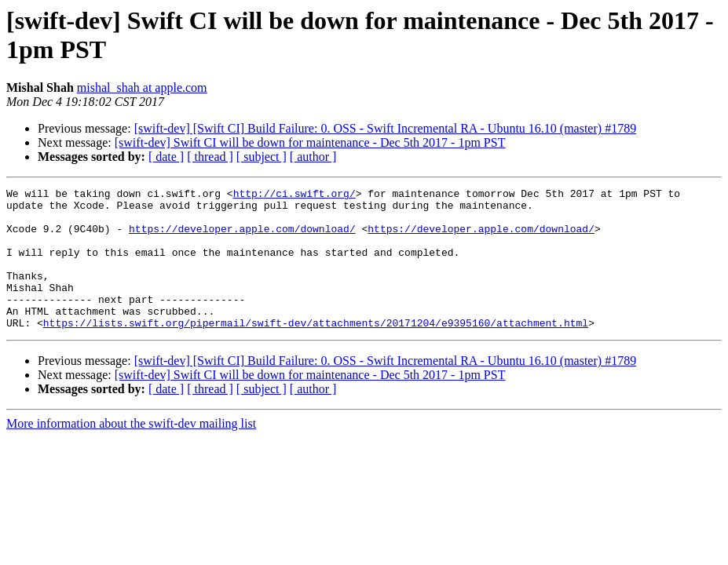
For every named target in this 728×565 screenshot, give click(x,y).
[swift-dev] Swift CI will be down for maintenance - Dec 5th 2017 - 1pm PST (310, 142)
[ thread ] (210, 157)
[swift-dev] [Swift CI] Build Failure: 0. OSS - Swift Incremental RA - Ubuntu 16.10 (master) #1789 (385, 128)
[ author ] (313, 157)
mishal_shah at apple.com (142, 87)
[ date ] (166, 157)
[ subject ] (262, 157)
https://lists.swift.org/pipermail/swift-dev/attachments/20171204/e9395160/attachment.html (316, 351)
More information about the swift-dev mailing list (131, 452)
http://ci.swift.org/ (294, 195)
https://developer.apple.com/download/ (242, 238)
